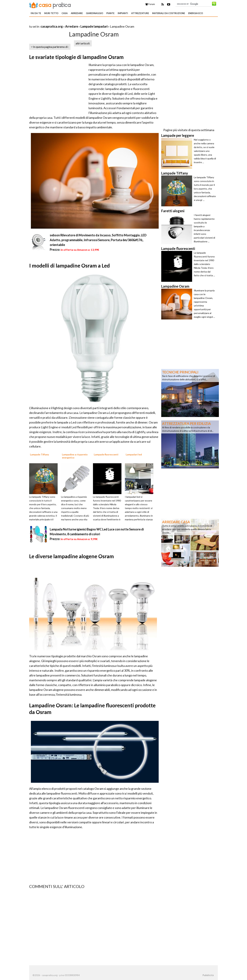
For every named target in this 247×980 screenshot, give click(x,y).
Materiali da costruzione (169, 13)
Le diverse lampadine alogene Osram (72, 556)
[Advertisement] (69, 22)
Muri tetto (51, 13)
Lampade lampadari (94, 26)
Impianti (123, 13)
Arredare (77, 13)
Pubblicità (208, 975)
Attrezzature (140, 13)
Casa (65, 13)
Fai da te (36, 13)
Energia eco (196, 13)
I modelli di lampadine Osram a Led (69, 265)
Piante (110, 13)
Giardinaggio (95, 13)
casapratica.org (52, 26)
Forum (150, 4)
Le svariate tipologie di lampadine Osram (76, 57)
